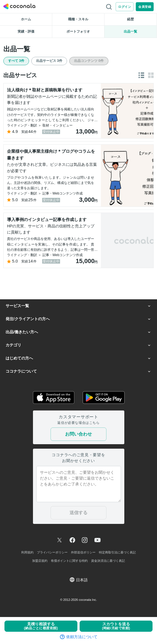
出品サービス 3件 (49, 61)
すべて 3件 (16, 61)
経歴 (130, 19)
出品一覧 (130, 31)
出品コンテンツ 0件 (89, 61)
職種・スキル (78, 19)
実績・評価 (26, 31)
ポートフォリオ (78, 31)
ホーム (26, 19)
